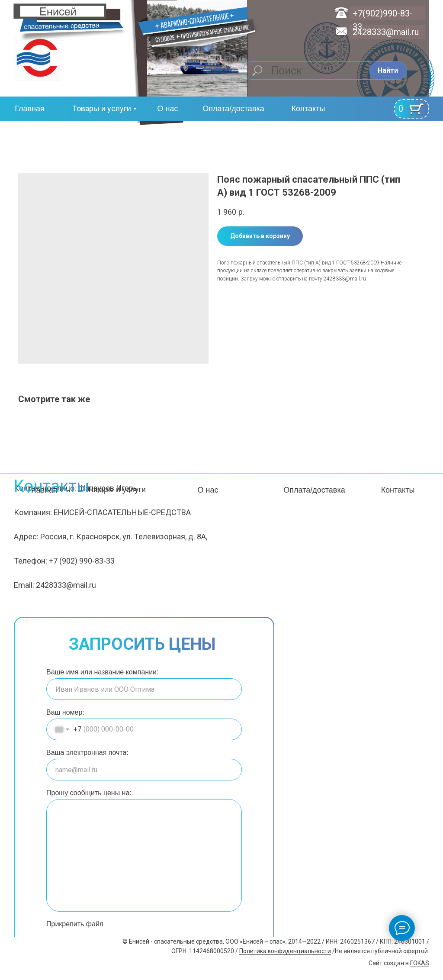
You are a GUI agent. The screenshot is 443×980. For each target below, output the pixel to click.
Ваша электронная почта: (87, 753)
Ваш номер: (65, 712)
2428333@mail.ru (386, 32)
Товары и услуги (102, 108)
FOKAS (420, 963)
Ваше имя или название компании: (102, 672)
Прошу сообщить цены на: (89, 793)
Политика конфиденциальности (285, 951)
